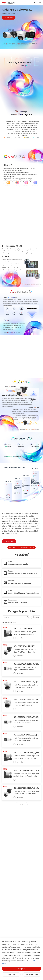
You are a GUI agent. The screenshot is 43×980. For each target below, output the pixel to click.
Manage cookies (32, 974)
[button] (18, 46)
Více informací (9, 541)
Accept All (22, 969)
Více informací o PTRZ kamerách (22, 547)
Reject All (11, 974)
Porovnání (20, 638)
